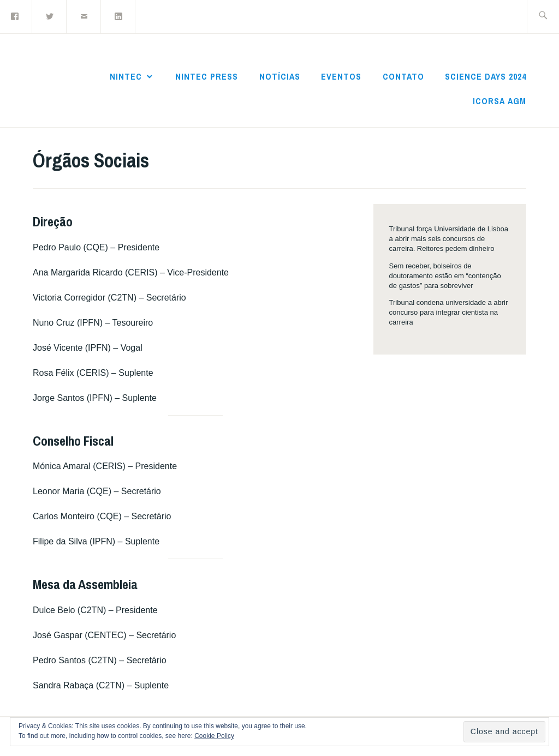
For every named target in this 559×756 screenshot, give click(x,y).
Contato (403, 76)
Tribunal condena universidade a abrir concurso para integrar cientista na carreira (449, 312)
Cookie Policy (214, 736)
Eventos (341, 76)
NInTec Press (207, 76)
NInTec (126, 76)
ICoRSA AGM (499, 101)
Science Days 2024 (486, 76)
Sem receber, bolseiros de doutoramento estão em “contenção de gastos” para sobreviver (445, 276)
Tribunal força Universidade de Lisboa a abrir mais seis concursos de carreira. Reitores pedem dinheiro (449, 239)
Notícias (280, 76)
